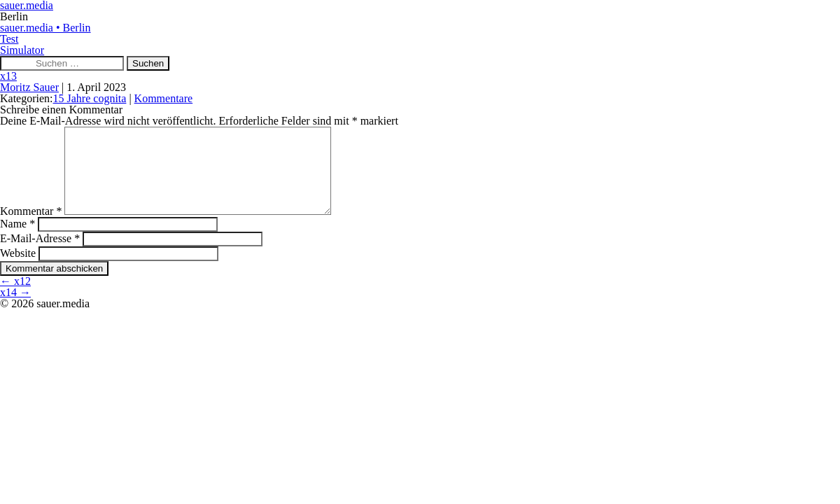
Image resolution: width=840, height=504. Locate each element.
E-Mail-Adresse (40, 255)
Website (18, 270)
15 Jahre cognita (90, 98)
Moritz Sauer (29, 87)
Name (17, 240)
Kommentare (164, 98)
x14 (15, 309)
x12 (15, 298)
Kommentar (31, 228)
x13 (8, 76)
